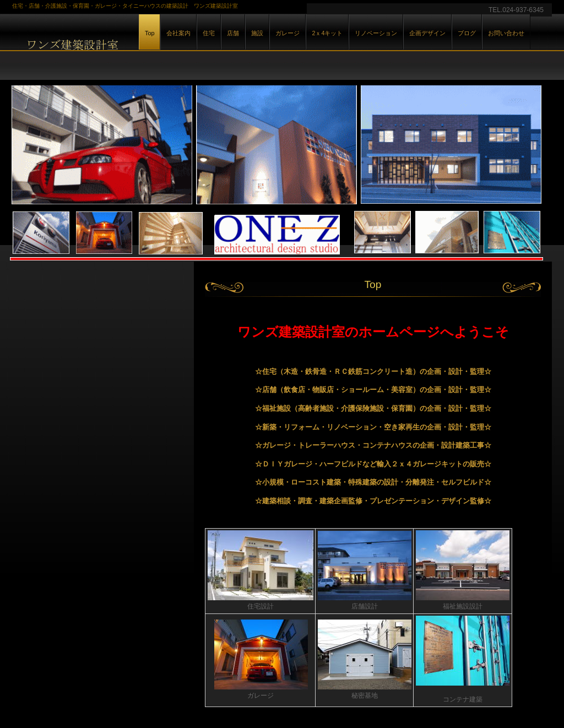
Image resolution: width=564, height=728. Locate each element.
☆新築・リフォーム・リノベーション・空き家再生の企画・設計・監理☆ (373, 427)
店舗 (233, 33)
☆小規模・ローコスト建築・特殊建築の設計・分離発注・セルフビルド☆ (373, 482)
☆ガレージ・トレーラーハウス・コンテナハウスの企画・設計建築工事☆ (373, 445)
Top (150, 33)
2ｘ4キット (327, 33)
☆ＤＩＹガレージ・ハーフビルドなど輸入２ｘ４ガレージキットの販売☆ (373, 464)
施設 (257, 33)
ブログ (467, 33)
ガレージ (288, 33)
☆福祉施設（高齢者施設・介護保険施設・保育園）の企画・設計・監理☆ (373, 408)
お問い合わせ (506, 33)
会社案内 (178, 33)
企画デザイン (427, 33)
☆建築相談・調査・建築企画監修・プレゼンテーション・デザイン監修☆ (373, 501)
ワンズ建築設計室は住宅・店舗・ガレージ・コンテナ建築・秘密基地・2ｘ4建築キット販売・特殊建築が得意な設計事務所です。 (133, 43)
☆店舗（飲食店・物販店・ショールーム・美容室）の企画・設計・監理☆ (373, 390)
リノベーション (376, 33)
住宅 (209, 33)
